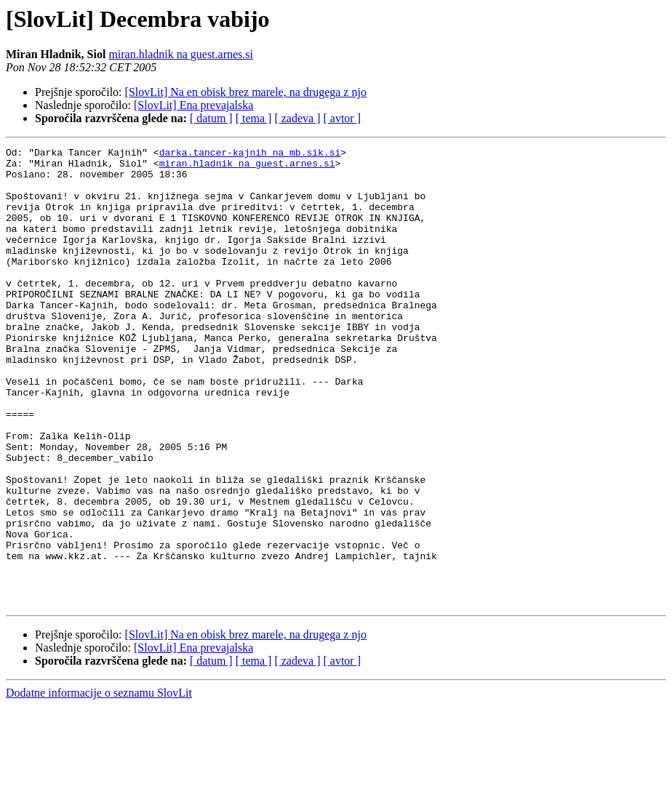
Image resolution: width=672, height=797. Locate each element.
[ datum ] (211, 118)
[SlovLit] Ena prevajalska (193, 105)
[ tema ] (254, 118)
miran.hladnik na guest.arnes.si (181, 54)
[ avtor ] (342, 118)
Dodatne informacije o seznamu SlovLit (99, 784)
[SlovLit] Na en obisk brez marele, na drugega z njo (246, 92)
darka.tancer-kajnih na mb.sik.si (250, 154)
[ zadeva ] (297, 118)
